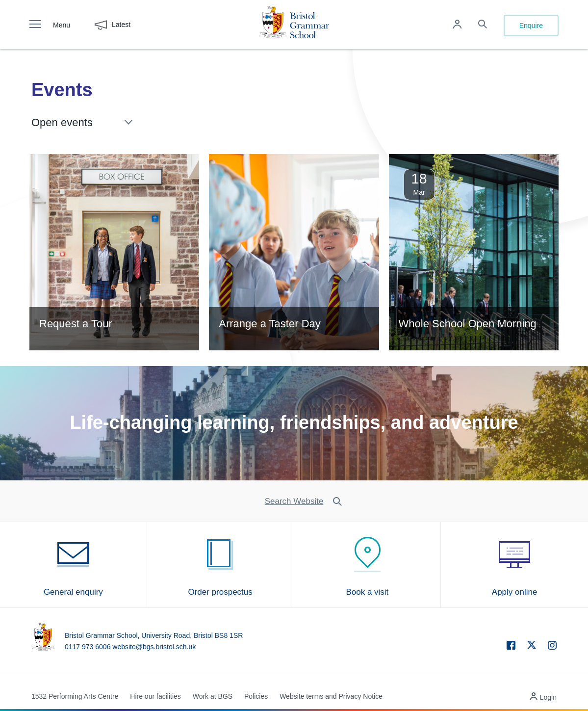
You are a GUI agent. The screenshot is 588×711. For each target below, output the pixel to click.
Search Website (294, 501)
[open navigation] (40, 25)
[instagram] (547, 647)
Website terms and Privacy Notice (331, 696)
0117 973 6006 (88, 647)
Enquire (531, 26)
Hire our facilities (155, 696)
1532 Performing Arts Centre (75, 696)
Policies (256, 696)
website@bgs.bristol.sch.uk (154, 647)
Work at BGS (213, 696)
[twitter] (527, 645)
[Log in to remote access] (457, 25)
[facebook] (506, 647)
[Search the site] (483, 25)
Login (548, 697)
